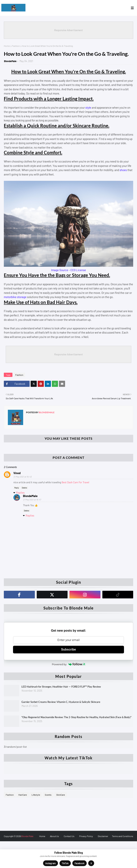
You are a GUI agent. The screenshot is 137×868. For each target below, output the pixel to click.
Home (7, 46)
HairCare (23, 795)
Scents (48, 795)
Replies (20, 493)
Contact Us (69, 836)
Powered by (68, 664)
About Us (54, 836)
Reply (17, 488)
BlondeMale (10, 61)
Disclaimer (103, 836)
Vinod (17, 473)
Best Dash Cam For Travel (75, 482)
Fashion (16, 46)
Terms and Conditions (123, 836)
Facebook (80, 863)
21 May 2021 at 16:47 (32, 500)
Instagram (51, 863)
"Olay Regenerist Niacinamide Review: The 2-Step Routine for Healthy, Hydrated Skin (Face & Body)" (76, 717)
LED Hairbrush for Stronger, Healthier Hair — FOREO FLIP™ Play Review (61, 687)
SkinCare (61, 795)
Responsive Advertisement (68, 30)
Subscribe (68, 649)
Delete (24, 488)
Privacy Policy (86, 836)
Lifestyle (36, 795)
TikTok (65, 863)
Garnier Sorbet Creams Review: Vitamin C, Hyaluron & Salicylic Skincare (61, 702)
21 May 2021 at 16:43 (23, 477)
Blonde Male (27, 836)
